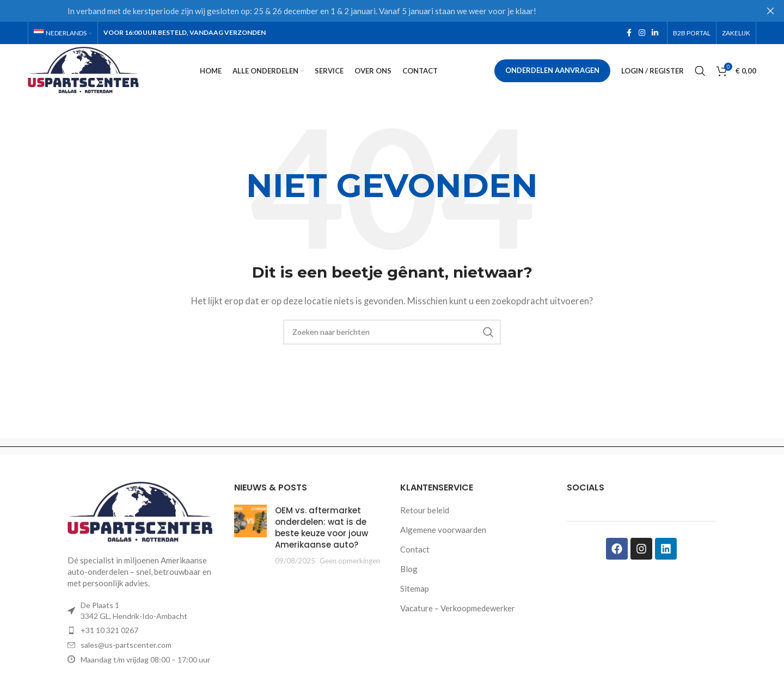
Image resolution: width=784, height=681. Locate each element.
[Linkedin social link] (655, 33)
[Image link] (143, 516)
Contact (415, 554)
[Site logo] (90, 72)
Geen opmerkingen (350, 565)
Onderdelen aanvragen (552, 73)
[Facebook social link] (629, 33)
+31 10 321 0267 (109, 634)
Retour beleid (425, 514)
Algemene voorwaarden (443, 534)
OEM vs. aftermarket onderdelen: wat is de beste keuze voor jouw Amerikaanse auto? (321, 532)
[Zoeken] (700, 73)
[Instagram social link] (642, 33)
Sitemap (415, 593)
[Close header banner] (770, 11)
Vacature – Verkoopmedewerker (458, 612)
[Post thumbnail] (250, 540)
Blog (409, 573)
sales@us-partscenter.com (126, 649)
